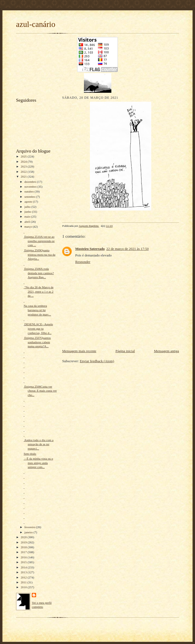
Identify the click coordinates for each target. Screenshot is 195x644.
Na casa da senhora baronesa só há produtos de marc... (37, 310)
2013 (24, 572)
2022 (24, 172)
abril (28, 222)
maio (28, 216)
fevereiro (30, 527)
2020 (24, 537)
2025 (24, 156)
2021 (24, 177)
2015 (24, 562)
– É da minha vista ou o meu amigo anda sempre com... (38, 463)
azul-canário (36, 24)
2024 (24, 162)
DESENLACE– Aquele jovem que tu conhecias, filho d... (38, 328)
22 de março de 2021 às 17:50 (127, 249)
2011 (24, 582)
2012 (24, 577)
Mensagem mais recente (79, 351)
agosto (29, 202)
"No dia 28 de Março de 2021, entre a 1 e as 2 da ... (39, 291)
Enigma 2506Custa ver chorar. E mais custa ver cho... (40, 391)
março (29, 227)
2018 (24, 547)
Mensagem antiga (166, 351)
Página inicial (125, 351)
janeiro (29, 532)
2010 (24, 587)
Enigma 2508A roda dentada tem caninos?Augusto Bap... (39, 273)
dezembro (31, 182)
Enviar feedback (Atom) (97, 361)
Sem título (30, 454)
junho (28, 212)
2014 (24, 567)
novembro (31, 187)
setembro (30, 197)
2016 (24, 557)
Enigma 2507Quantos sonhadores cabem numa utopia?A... (37, 342)
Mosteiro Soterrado (90, 249)
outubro (30, 191)
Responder (83, 262)
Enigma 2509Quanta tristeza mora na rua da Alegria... (40, 254)
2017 (24, 552)
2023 (24, 166)
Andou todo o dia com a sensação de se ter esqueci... (39, 444)
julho (28, 207)
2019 (24, 542)
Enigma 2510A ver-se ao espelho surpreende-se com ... (39, 241)
